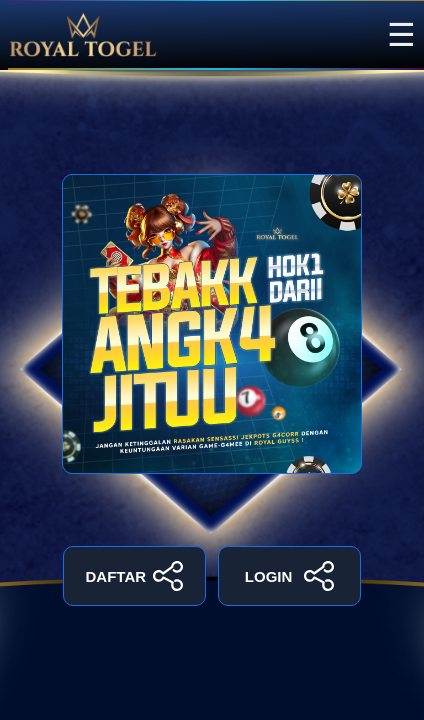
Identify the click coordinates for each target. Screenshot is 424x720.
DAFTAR (135, 576)
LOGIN (289, 576)
